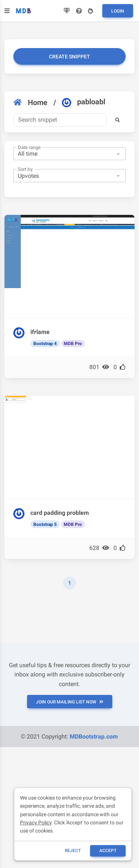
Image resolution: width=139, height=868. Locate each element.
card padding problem (60, 513)
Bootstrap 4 (45, 344)
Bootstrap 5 (45, 524)
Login (118, 11)
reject (73, 851)
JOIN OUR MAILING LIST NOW (70, 702)
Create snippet (69, 57)
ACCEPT (108, 851)
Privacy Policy (36, 823)
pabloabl (84, 102)
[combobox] (69, 154)
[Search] (60, 120)
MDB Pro (73, 344)
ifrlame (40, 332)
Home (30, 102)
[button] (118, 120)
